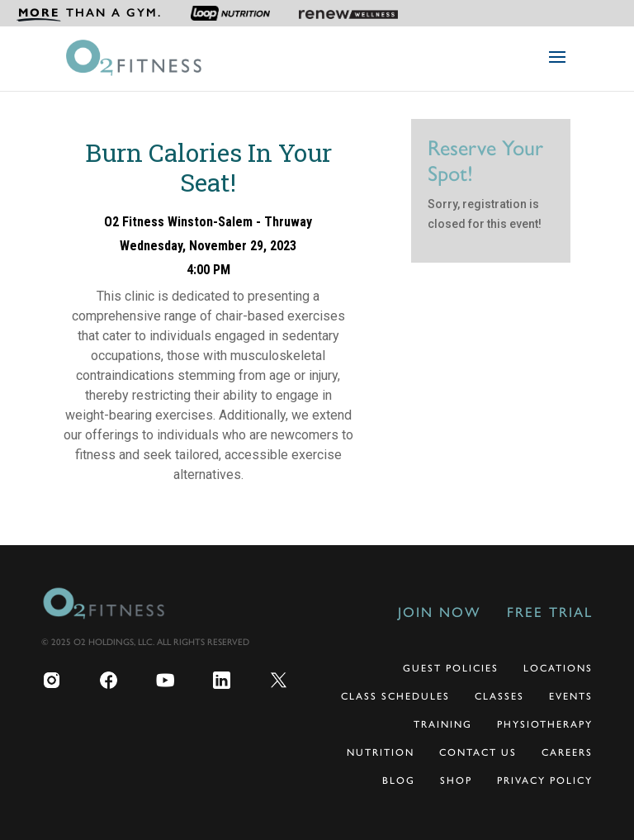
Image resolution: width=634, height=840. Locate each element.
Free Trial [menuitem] (550, 612)
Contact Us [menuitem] (478, 752)
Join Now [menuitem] (439, 612)
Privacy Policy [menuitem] (545, 781)
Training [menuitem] (443, 724)
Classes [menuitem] (499, 696)
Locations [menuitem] (558, 668)
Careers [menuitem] (567, 752)
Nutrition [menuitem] (381, 752)
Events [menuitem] (571, 696)
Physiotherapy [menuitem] (545, 724)
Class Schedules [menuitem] (395, 696)
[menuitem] (89, 13)
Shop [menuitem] (456, 781)
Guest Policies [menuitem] (451, 668)
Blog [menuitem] (399, 781)
